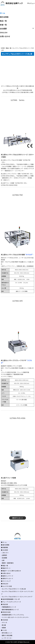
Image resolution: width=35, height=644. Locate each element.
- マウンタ (4, 622)
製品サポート (7, 568)
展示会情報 (6, 545)
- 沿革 (3, 560)
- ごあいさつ (5, 553)
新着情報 (5, 547)
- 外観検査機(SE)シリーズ (8, 607)
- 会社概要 (4, 558)
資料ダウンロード (18, 518)
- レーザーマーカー (7, 638)
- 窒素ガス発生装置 (7, 635)
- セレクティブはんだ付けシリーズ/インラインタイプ (17, 597)
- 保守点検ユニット (7, 633)
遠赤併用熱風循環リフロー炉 (11, 599)
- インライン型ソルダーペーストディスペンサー (15, 617)
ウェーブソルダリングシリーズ (12, 602)
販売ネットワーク (8, 576)
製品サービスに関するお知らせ (12, 571)
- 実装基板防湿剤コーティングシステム (12, 615)
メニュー (32, 3)
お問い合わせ (7, 573)
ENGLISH (5, 584)
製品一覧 (5, 566)
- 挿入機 (3, 625)
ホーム (5, 542)
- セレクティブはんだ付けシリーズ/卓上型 (13, 589)
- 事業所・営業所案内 (7, 563)
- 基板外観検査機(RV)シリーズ (10, 610)
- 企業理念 (4, 555)
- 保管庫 (3, 628)
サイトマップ (7, 581)
